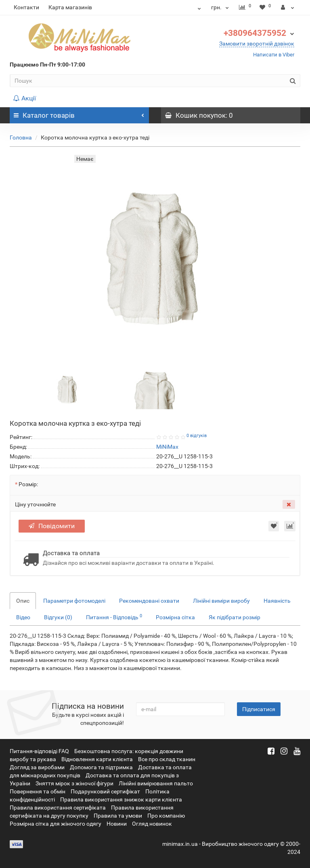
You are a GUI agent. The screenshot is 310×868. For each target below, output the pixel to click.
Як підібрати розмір (235, 617)
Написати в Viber (274, 55)
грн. (221, 7)
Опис (23, 601)
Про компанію (166, 816)
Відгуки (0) (58, 617)
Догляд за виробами (37, 767)
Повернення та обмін (38, 791)
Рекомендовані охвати (149, 601)
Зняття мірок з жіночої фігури (74, 783)
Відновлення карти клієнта (97, 759)
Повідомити (52, 526)
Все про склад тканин (167, 759)
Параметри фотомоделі (74, 601)
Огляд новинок (152, 824)
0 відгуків (197, 436)
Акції (24, 98)
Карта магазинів (70, 7)
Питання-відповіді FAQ (39, 751)
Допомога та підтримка (101, 767)
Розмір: (28, 484)
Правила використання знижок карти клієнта (121, 799)
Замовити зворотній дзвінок (257, 44)
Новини (117, 824)
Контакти (26, 7)
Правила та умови (118, 816)
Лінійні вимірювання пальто (156, 783)
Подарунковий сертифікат (105, 791)
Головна (21, 137)
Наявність (277, 601)
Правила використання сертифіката (58, 808)
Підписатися (259, 709)
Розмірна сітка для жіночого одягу (56, 824)
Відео (23, 617)
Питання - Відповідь (114, 617)
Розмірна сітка (175, 617)
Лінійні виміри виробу (221, 601)
